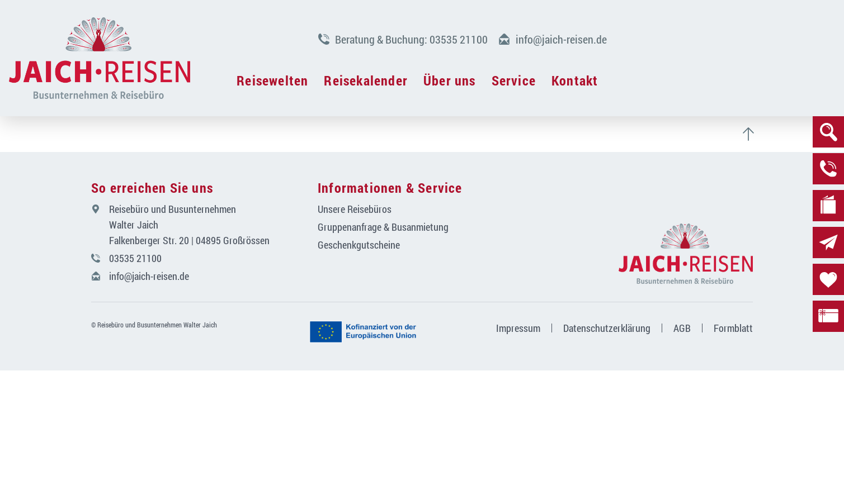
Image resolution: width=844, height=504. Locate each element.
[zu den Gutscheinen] (828, 316)
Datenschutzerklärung (607, 328)
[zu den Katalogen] (828, 206)
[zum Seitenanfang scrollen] (753, 134)
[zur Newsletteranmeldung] (828, 243)
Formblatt (733, 328)
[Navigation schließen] (100, 58)
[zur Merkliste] (828, 279)
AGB (682, 328)
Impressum (518, 328)
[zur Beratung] (828, 169)
